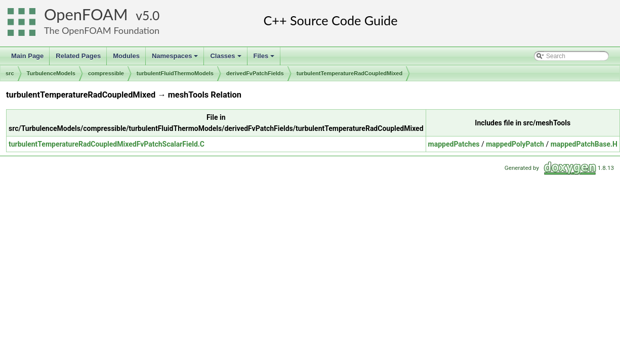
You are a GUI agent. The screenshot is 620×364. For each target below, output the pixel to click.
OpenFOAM (86, 14)
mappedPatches (454, 144)
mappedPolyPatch (515, 144)
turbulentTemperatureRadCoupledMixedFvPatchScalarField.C (107, 144)
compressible (106, 73)
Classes (226, 59)
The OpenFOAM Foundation (102, 30)
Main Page (27, 56)
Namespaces (176, 59)
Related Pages (78, 56)
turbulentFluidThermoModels (175, 73)
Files (265, 59)
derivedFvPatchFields (255, 73)
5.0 (151, 15)
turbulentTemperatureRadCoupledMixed (349, 73)
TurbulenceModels (51, 73)
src (10, 73)
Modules (126, 56)
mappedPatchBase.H (584, 144)
